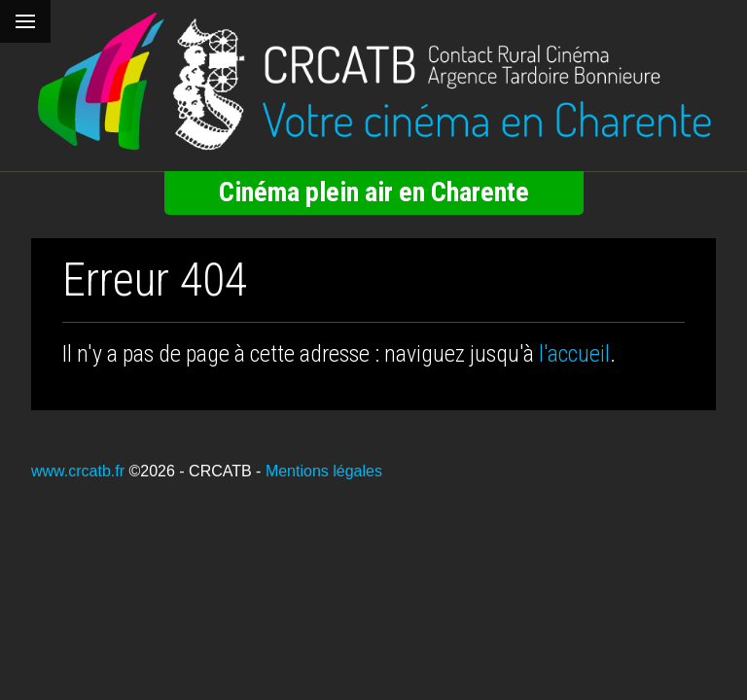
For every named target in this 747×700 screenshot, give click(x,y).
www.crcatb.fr (78, 471)
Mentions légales (324, 471)
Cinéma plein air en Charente (374, 192)
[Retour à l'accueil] (373, 82)
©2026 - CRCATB (190, 471)
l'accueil (574, 354)
